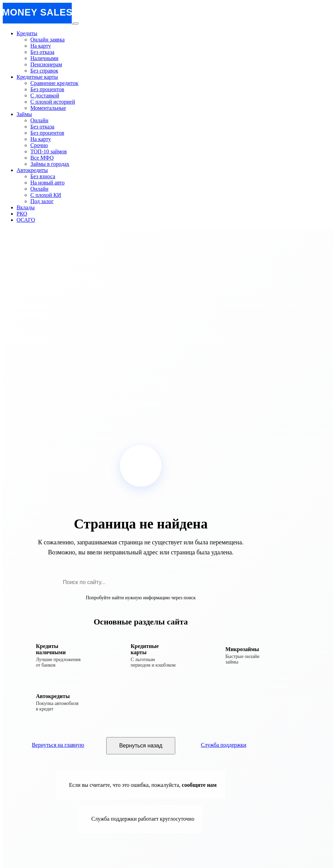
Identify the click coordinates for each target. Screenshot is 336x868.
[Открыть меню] (76, 23)
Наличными (44, 58)
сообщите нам (199, 785)
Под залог (42, 201)
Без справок (44, 71)
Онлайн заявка (47, 40)
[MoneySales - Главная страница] (38, 22)
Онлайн (39, 120)
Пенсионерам (46, 64)
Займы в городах (50, 164)
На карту (41, 46)
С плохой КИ (46, 195)
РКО (22, 214)
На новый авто (47, 183)
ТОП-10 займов (49, 151)
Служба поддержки (223, 745)
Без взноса (43, 176)
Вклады (26, 207)
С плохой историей (53, 102)
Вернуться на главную (58, 745)
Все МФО (42, 158)
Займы (24, 114)
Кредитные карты (37, 77)
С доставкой (45, 96)
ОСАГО (26, 220)
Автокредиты (32, 170)
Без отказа (42, 52)
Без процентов (47, 89)
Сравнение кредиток (54, 83)
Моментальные (48, 108)
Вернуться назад (141, 746)
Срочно (39, 145)
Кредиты (27, 33)
